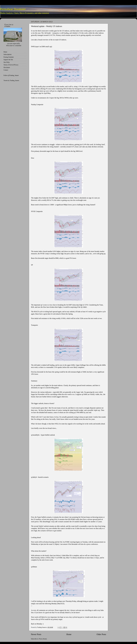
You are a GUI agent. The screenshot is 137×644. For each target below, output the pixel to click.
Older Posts (101, 634)
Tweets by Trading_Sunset (11, 80)
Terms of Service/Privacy (11, 65)
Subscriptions (8, 54)
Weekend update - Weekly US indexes (47, 26)
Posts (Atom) (43, 639)
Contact (6, 70)
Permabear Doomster (13, 9)
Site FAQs (7, 62)
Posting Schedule (9, 57)
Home (69, 634)
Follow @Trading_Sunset (11, 75)
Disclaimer (7, 67)
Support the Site (8, 60)
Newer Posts (36, 634)
